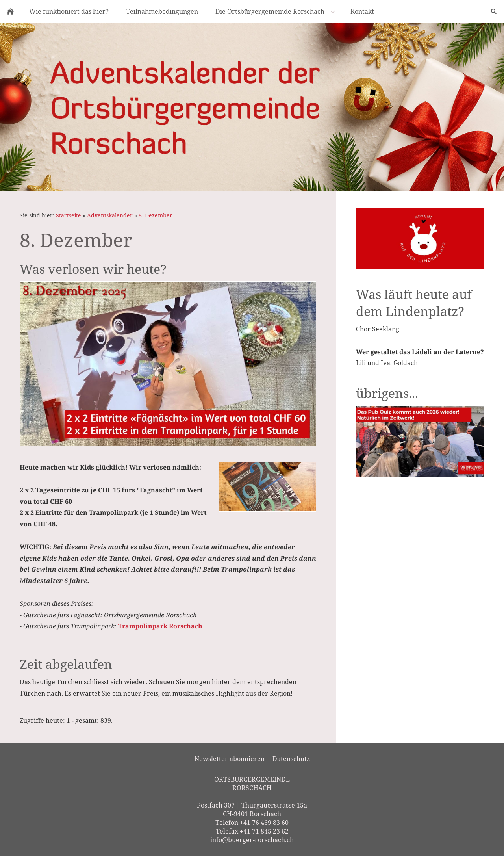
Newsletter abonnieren (230, 759)
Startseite (69, 215)
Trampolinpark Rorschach (160, 626)
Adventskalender (110, 215)
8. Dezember (156, 215)
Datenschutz (291, 759)
